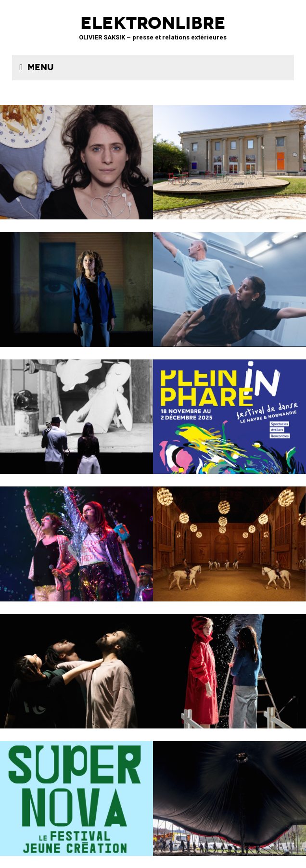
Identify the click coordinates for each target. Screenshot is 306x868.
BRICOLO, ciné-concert (76, 411)
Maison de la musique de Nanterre (229, 283)
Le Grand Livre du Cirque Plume (229, 792)
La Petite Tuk (76, 283)
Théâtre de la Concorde (229, 156)
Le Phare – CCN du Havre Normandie (229, 411)
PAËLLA (76, 538)
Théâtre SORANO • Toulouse (76, 792)
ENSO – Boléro (76, 665)
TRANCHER (76, 156)
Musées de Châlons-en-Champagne (229, 538)
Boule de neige (229, 665)
